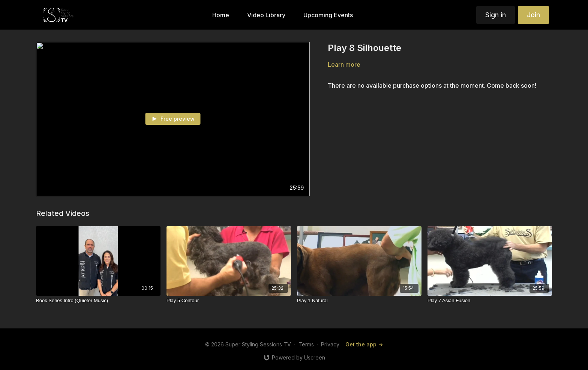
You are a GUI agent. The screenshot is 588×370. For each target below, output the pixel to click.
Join (533, 15)
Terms (306, 344)
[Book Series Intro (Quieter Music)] (98, 301)
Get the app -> (364, 344)
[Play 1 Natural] (359, 301)
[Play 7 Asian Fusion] (490, 301)
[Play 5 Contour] (229, 301)
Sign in (496, 15)
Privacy (330, 344)
